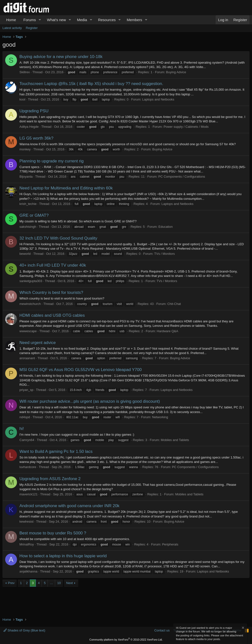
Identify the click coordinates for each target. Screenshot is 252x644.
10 (59, 583)
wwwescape (28, 331)
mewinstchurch (30, 304)
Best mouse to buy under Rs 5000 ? (53, 533)
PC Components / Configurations (182, 177)
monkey (25, 149)
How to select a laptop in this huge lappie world (63, 556)
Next (70, 583)
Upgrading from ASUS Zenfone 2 (50, 479)
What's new (56, 20)
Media (82, 20)
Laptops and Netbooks (158, 99)
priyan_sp (26, 390)
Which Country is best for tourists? (51, 293)
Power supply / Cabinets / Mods (186, 127)
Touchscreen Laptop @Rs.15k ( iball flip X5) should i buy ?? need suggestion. (91, 84)
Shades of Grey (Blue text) (24, 630)
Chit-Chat (174, 304)
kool (22, 99)
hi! (22, 429)
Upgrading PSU (34, 111)
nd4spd (25, 417)
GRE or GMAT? (34, 215)
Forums (30, 20)
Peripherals (170, 544)
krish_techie (28, 204)
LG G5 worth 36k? (36, 138)
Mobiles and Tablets (175, 440)
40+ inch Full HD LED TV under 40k (53, 265)
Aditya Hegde (29, 127)
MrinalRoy (27, 544)
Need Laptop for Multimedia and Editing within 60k (66, 188)
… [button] (51, 583)
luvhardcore (28, 467)
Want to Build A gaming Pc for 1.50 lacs (56, 451)
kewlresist (26, 522)
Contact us (162, 630)
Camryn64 (27, 440)
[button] (40, 20)
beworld (25, 254)
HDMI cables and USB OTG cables (52, 315)
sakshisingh (28, 227)
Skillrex (25, 72)
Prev (11, 583)
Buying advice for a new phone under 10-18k (61, 57)
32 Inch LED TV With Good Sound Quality (58, 238)
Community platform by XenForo (126, 640)
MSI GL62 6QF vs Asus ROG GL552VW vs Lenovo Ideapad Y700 (81, 370)
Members (134, 20)
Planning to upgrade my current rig (52, 161)
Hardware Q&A (167, 331)
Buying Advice (176, 72)
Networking (160, 417)
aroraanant (27, 358)
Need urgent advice (38, 343)
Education (166, 227)
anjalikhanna (28, 571)
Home (11, 20)
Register (32, 28)
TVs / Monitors (165, 254)
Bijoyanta (26, 177)
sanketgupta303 (31, 281)
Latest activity (12, 28)
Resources (107, 20)
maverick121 (29, 494)
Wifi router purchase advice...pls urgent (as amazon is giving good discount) (90, 401)
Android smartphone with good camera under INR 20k (69, 506)
